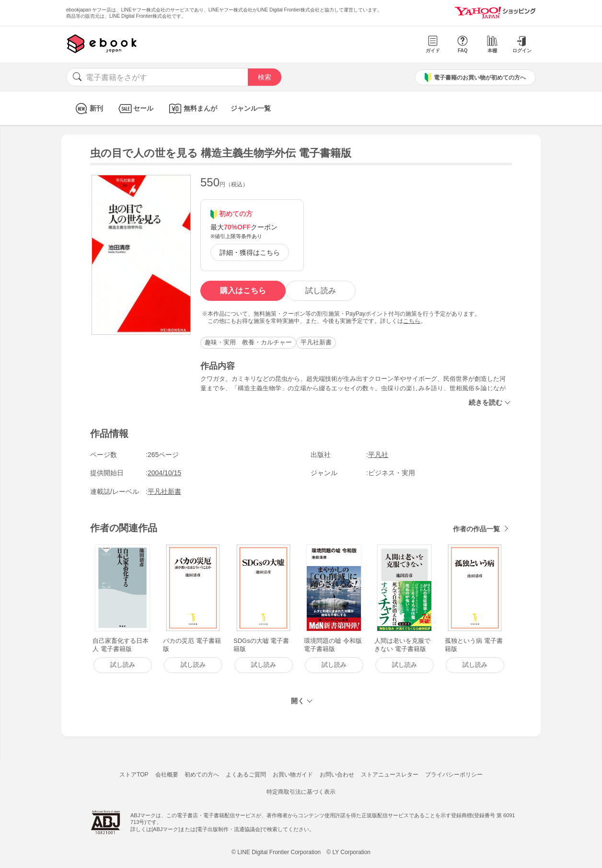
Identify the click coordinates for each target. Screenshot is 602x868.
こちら (412, 321)
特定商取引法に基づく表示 (301, 792)
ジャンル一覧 (251, 108)
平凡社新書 (316, 342)
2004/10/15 (164, 473)
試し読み (321, 291)
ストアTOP (134, 775)
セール (135, 108)
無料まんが (192, 108)
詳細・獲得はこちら (250, 252)
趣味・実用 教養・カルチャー (248, 342)
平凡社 (378, 455)
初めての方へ (202, 775)
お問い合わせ (337, 775)
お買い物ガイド (293, 775)
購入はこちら (243, 291)
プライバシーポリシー (454, 775)
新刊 (88, 108)
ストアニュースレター (390, 775)
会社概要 (167, 775)
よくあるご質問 (246, 775)
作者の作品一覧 (476, 529)
